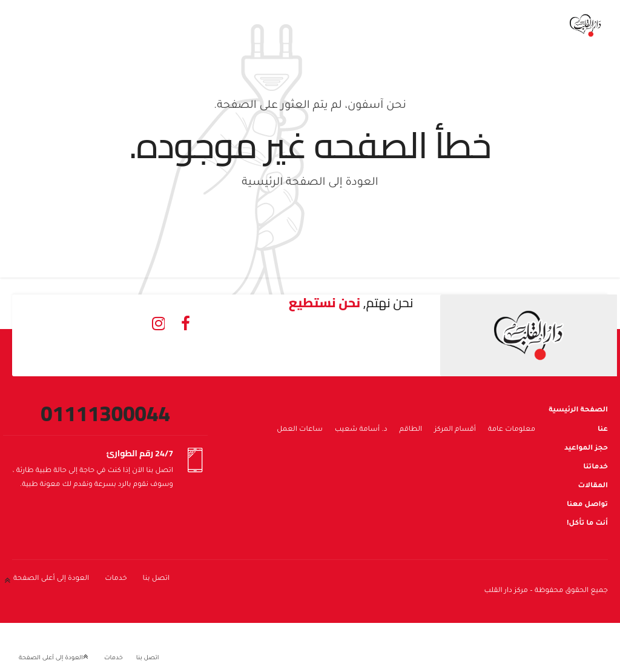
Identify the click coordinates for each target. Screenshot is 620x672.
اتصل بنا (157, 579)
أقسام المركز (455, 430)
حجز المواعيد (586, 449)
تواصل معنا (587, 505)
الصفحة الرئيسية (578, 411)
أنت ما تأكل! (587, 524)
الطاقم (411, 430)
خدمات (116, 579)
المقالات (593, 486)
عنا (603, 430)
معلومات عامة (512, 430)
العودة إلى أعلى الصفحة (51, 579)
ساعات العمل (300, 430)
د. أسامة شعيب (361, 430)
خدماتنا (595, 467)
